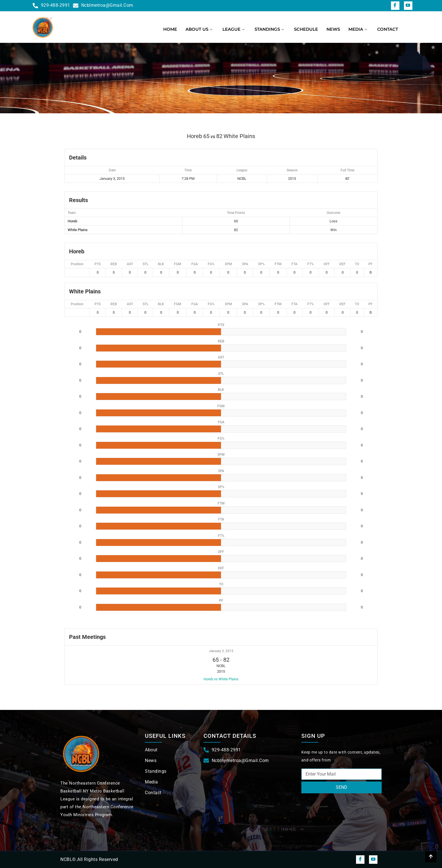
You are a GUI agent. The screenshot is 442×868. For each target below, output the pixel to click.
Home (170, 29)
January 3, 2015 (221, 651)
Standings (269, 29)
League (233, 29)
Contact (388, 29)
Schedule (306, 29)
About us (199, 29)
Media (358, 29)
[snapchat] (408, 6)
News (333, 29)
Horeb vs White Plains (221, 679)
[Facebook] (395, 6)
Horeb (72, 221)
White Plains (78, 230)
